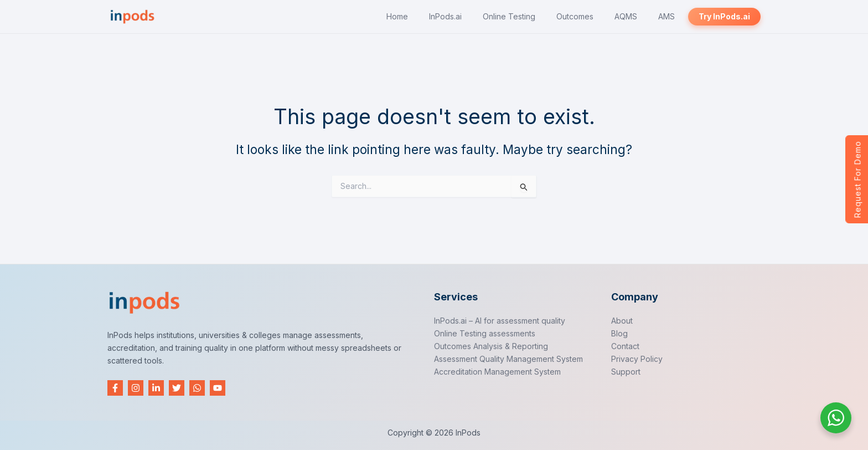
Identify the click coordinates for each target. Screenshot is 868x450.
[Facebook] (115, 388)
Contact (625, 346)
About (622, 321)
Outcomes (575, 16)
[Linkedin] (156, 388)
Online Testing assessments (485, 333)
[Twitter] (177, 388)
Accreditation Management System (497, 372)
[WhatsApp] (197, 388)
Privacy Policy (637, 359)
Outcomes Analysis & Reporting (491, 346)
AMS (666, 16)
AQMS (626, 16)
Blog (619, 333)
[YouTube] (218, 388)
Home (397, 16)
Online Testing (509, 16)
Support (626, 372)
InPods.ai (445, 16)
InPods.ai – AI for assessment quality (500, 321)
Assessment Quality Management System (508, 359)
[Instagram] (136, 388)
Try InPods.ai (724, 16)
